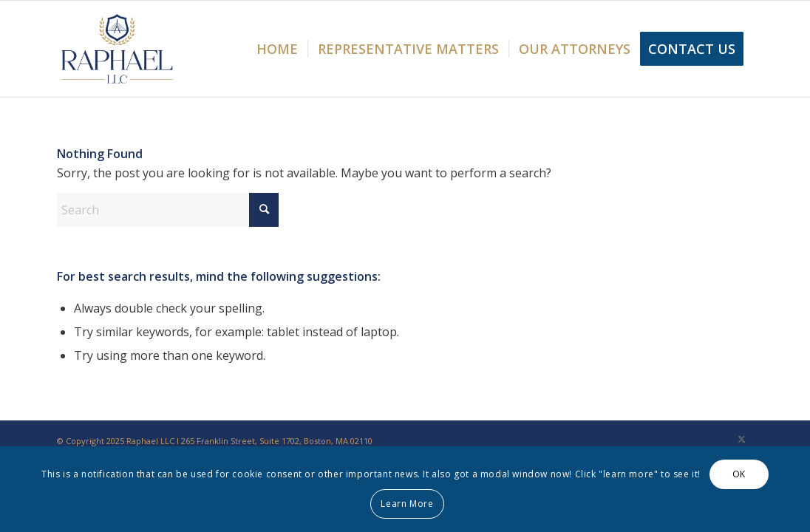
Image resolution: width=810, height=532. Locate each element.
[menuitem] (277, 49)
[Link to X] (742, 439)
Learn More (407, 504)
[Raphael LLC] (117, 49)
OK (739, 474)
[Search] (168, 210)
